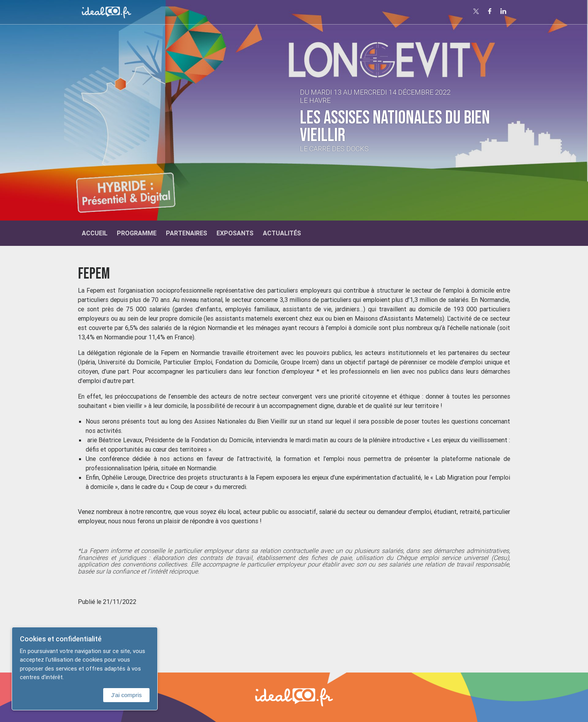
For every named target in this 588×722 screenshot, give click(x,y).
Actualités (282, 233)
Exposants (235, 233)
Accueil (95, 233)
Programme (137, 233)
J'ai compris (126, 695)
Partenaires (187, 233)
